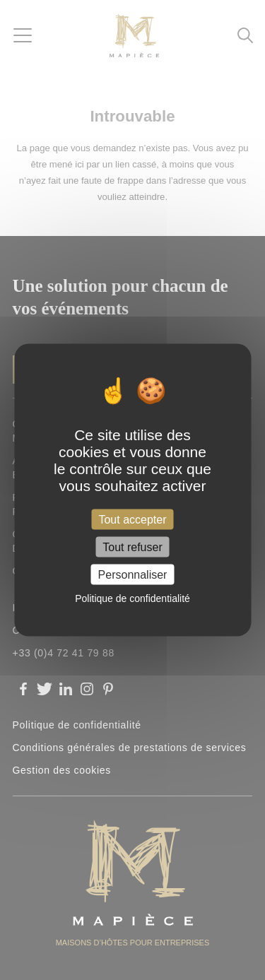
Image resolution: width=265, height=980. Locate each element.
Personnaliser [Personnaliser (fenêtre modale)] (133, 575)
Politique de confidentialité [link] (132, 598)
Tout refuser (132, 547)
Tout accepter (132, 519)
